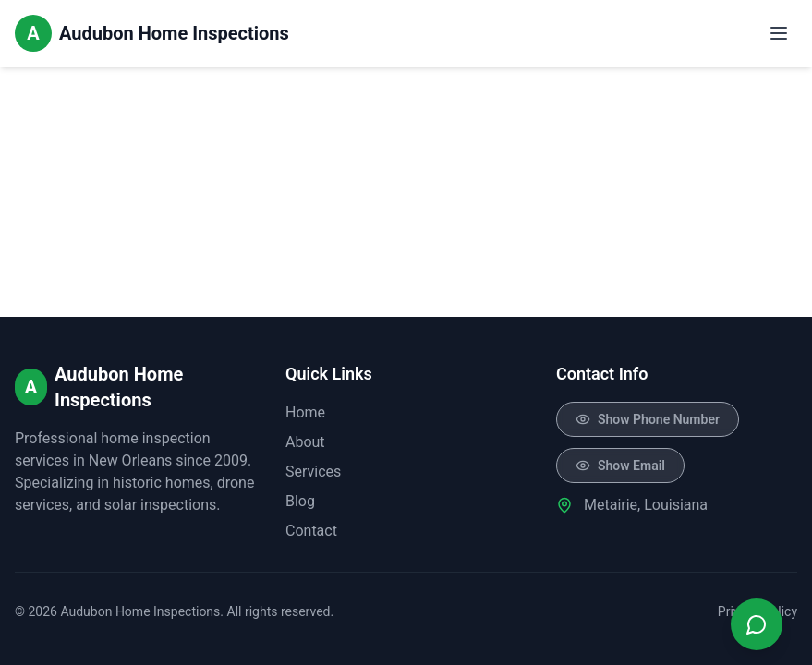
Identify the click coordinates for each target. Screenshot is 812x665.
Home (305, 412)
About (305, 442)
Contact (311, 531)
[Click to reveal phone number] (648, 419)
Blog (300, 501)
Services (313, 472)
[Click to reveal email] (620, 465)
